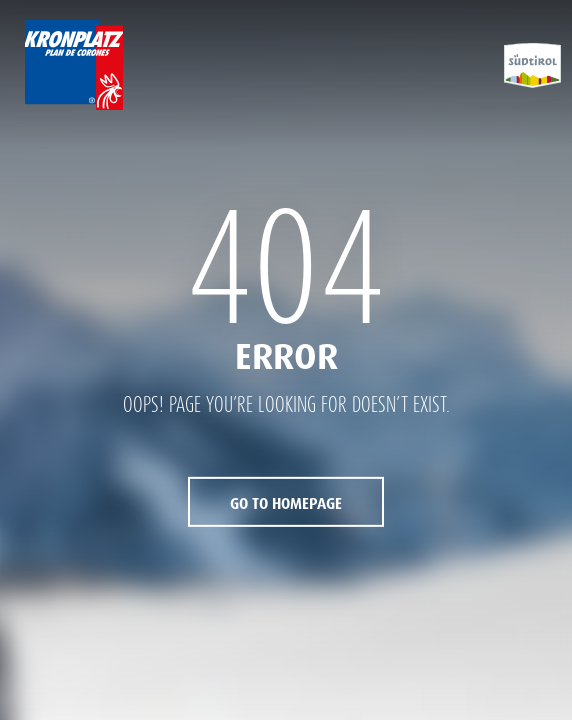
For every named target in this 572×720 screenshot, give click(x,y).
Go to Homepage (286, 504)
